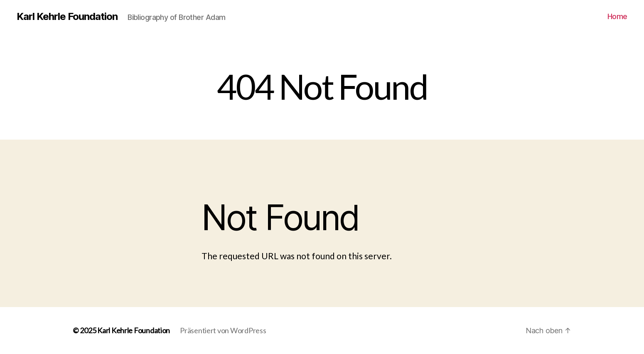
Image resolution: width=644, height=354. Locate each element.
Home (617, 16)
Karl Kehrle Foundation (67, 17)
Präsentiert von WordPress (223, 330)
